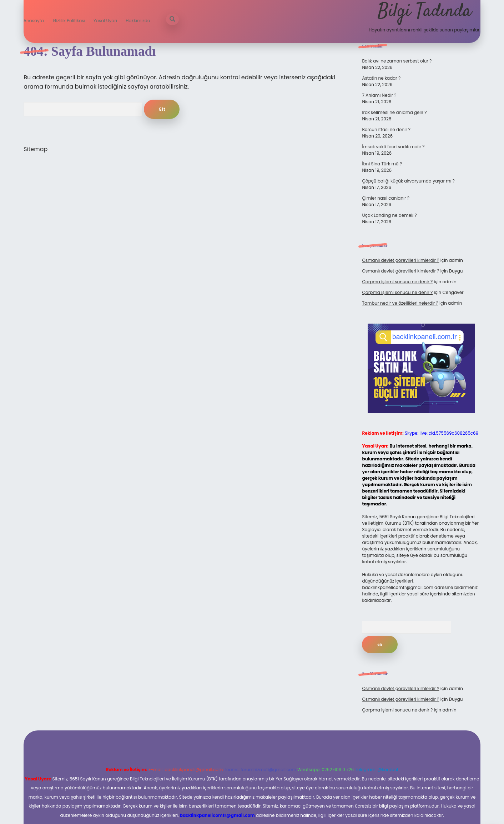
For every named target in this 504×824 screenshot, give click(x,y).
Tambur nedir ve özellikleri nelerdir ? (400, 303)
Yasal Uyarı (105, 21)
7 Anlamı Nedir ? (379, 95)
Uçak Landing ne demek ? (389, 215)
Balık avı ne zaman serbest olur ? (397, 61)
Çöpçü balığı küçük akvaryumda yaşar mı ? (408, 181)
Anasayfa (34, 21)
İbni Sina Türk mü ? (382, 164)
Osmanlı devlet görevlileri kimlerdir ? (400, 260)
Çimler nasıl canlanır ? (386, 198)
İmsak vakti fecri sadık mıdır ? (393, 147)
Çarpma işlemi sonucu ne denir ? (397, 282)
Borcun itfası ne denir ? (386, 129)
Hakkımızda (138, 21)
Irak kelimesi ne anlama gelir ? (394, 112)
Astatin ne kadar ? (381, 78)
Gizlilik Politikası (69, 21)
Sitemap (36, 149)
